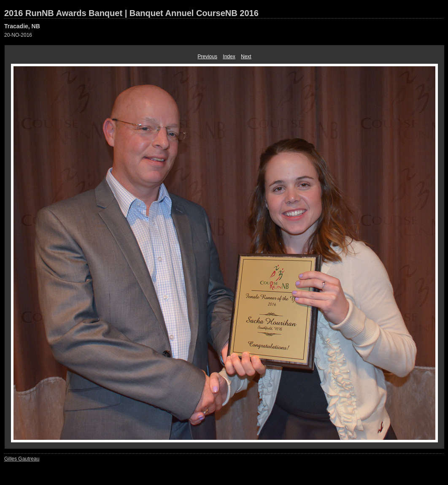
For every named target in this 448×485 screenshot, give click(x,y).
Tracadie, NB (22, 26)
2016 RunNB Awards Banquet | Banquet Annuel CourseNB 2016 (131, 13)
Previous (207, 57)
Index (229, 57)
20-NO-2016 (18, 35)
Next (246, 57)
